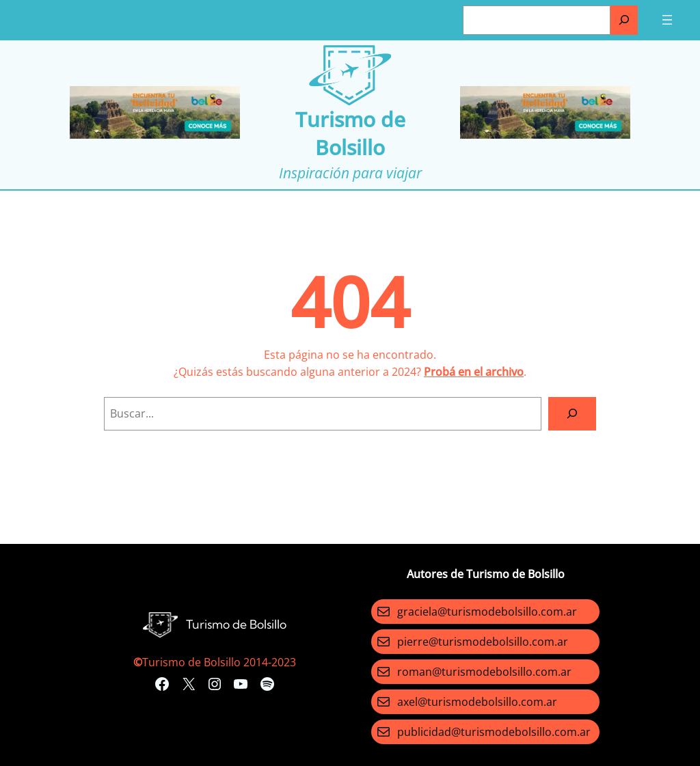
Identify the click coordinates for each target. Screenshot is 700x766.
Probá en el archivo (474, 372)
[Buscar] (624, 20)
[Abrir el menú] (667, 20)
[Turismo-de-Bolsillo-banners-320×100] (155, 135)
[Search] (572, 414)
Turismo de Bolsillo (350, 133)
